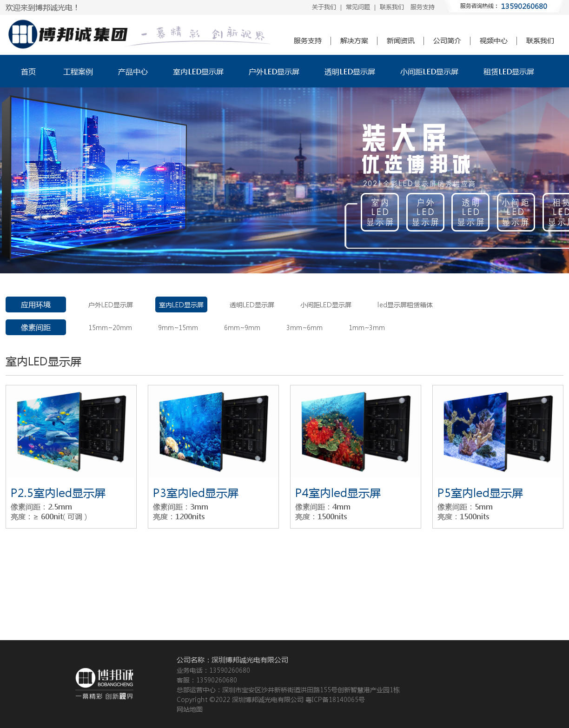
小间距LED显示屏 (429, 71)
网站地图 (190, 709)
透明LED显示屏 (350, 71)
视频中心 (494, 40)
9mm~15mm (178, 327)
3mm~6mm (304, 327)
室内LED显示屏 (198, 71)
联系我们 (392, 7)
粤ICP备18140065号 (335, 699)
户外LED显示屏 (274, 71)
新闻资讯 (401, 40)
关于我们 (324, 7)
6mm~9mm (242, 327)
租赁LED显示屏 (509, 71)
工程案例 (78, 71)
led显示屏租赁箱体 (405, 304)
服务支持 (423, 7)
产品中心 (133, 71)
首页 (28, 71)
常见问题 (358, 7)
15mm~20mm (110, 327)
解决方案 (354, 40)
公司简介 (447, 40)
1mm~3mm (367, 327)
